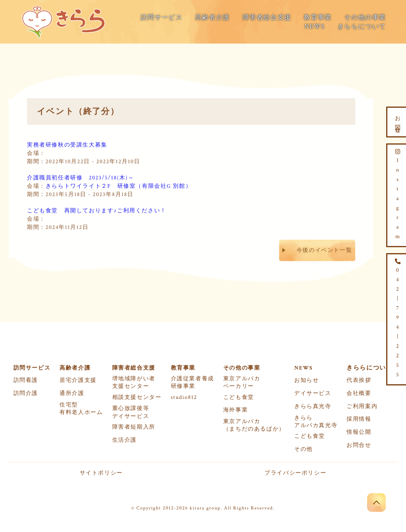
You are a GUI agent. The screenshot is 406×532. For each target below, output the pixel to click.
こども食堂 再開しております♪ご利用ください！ (97, 210)
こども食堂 (239, 397)
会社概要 (359, 393)
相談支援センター (137, 397)
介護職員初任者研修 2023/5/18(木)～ (80, 177)
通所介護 (72, 393)
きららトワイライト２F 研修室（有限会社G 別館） (119, 185)
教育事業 (318, 18)
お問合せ (359, 445)
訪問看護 (26, 380)
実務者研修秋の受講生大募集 (67, 144)
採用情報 (359, 419)
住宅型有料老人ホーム (81, 409)
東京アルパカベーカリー (242, 382)
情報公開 (359, 432)
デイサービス (313, 393)
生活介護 (124, 440)
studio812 (184, 397)
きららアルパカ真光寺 (316, 422)
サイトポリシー (101, 473)
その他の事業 (365, 18)
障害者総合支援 (267, 18)
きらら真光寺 (313, 406)
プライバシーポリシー (295, 473)
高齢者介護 (213, 18)
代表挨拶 (359, 380)
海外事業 (236, 410)
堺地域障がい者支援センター (134, 382)
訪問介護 (26, 393)
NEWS (315, 27)
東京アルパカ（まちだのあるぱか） (254, 425)
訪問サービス (162, 18)
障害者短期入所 (134, 427)
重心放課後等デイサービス (131, 412)
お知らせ (306, 380)
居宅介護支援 (78, 380)
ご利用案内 (362, 406)
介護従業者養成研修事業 (192, 382)
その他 (304, 449)
